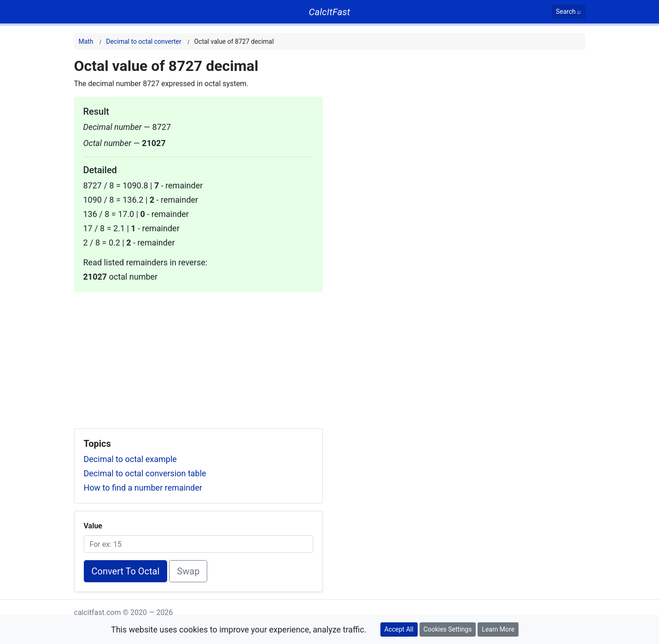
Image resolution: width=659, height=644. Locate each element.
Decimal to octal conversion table (145, 473)
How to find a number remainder (143, 488)
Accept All (399, 629)
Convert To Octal (126, 571)
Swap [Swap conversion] (188, 571)
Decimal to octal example (130, 459)
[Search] (569, 12)
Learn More (498, 629)
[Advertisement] (198, 357)
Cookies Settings (448, 629)
